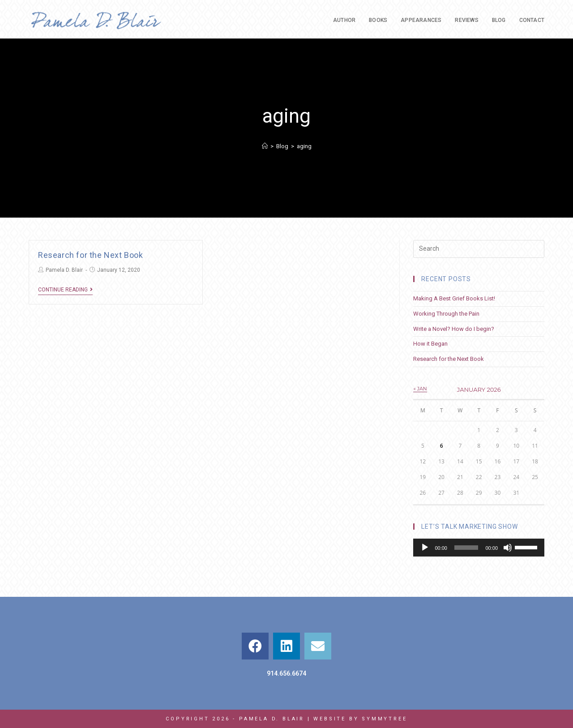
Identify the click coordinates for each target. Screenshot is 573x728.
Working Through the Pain (446, 314)
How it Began (430, 344)
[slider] (466, 548)
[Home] (265, 146)
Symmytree (384, 719)
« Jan (420, 389)
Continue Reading (65, 290)
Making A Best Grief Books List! (454, 298)
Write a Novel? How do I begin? (454, 329)
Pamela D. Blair (64, 270)
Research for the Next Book (91, 255)
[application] (479, 548)
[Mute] (508, 548)
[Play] (425, 548)
